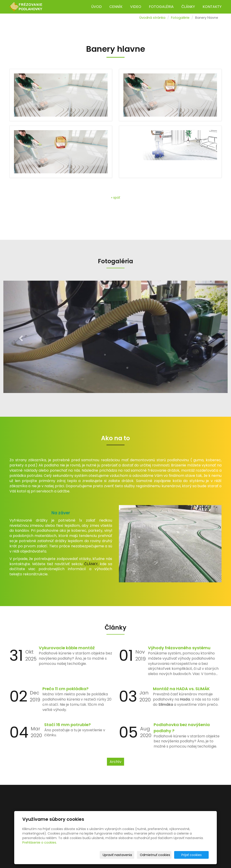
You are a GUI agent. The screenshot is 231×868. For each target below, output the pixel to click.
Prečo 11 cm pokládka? (65, 689)
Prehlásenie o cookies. (40, 842)
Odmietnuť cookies (155, 855)
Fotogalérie (180, 18)
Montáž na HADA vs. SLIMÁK (181, 689)
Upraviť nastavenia (117, 855)
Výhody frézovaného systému (179, 648)
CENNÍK (116, 7)
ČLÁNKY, (91, 564)
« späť (115, 198)
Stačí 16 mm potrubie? (67, 725)
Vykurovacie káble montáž (67, 648)
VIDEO (136, 7)
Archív (115, 762)
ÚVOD (96, 7)
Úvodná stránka (152, 18)
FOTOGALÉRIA (161, 7)
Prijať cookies (192, 855)
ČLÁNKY (188, 7)
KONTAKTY (212, 7)
